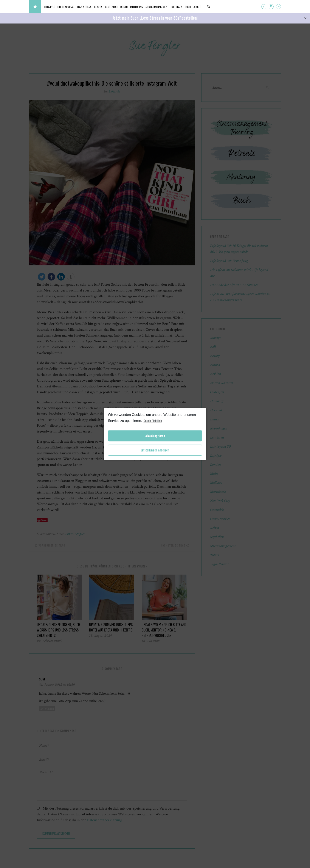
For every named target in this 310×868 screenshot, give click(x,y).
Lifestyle (51, 7)
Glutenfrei (127, 7)
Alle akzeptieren (155, 436)
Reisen (143, 7)
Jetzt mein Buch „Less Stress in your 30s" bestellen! (155, 18)
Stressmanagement (183, 7)
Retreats (206, 7)
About (233, 7)
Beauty (110, 7)
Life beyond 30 (71, 7)
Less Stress (93, 7)
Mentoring (159, 7)
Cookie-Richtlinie (153, 421)
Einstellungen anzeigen (155, 450)
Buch (220, 7)
